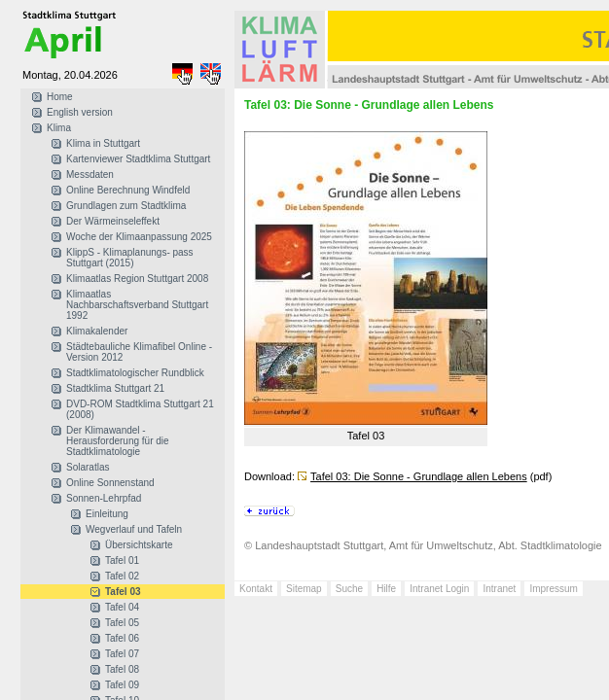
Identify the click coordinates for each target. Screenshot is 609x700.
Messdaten (90, 175)
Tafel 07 (122, 654)
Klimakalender (97, 331)
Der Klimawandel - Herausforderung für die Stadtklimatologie (118, 441)
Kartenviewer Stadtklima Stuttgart (138, 159)
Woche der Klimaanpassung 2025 (139, 237)
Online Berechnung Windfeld (128, 190)
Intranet (499, 589)
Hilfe (386, 589)
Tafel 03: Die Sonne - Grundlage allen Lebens (419, 476)
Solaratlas (88, 467)
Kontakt (256, 589)
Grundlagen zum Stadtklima (126, 206)
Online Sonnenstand (110, 483)
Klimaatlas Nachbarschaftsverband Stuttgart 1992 (137, 305)
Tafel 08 (122, 669)
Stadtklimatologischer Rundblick (135, 373)
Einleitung (107, 514)
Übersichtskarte (139, 545)
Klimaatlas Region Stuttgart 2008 (137, 279)
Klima (59, 128)
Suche (349, 589)
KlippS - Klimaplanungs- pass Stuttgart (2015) (130, 258)
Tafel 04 (122, 607)
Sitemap (304, 589)
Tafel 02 (122, 576)
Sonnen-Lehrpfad (104, 498)
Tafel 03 (123, 592)
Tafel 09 (122, 685)
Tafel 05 (122, 623)
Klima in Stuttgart (103, 143)
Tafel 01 (122, 560)
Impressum (553, 589)
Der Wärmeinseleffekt (113, 221)
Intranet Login (439, 589)
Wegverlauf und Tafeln (134, 529)
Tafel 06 (122, 638)
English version (80, 112)
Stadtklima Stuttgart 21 (115, 388)
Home (60, 97)
